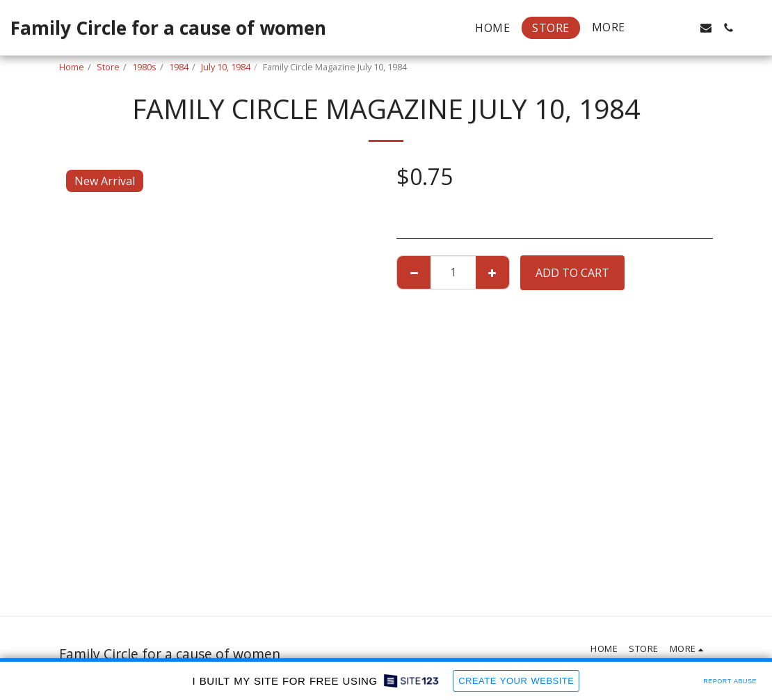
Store (108, 67)
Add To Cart (572, 273)
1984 (179, 67)
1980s (144, 67)
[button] (661, 28)
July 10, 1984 (226, 67)
